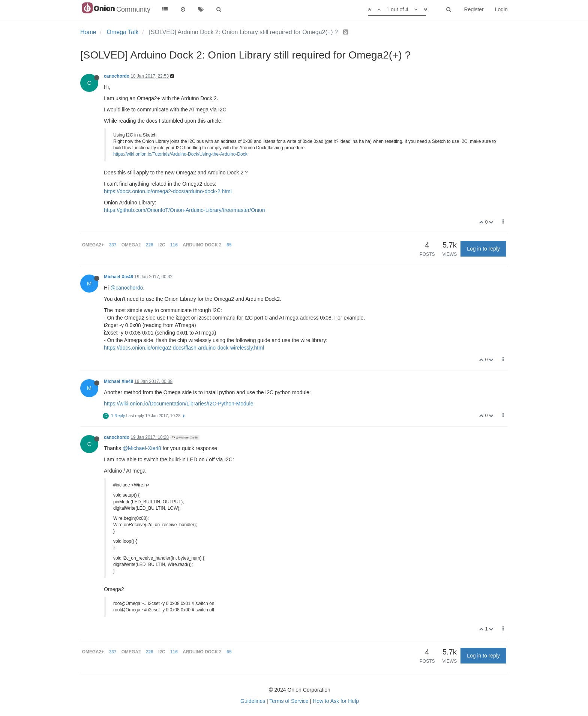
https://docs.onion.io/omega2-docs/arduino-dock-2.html (168, 191)
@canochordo (127, 288)
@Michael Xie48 (185, 438)
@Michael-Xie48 (142, 448)
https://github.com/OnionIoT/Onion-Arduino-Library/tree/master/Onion (184, 210)
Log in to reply (483, 249)
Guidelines (253, 701)
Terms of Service (289, 701)
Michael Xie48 (118, 277)
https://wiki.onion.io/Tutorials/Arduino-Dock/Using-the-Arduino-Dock (180, 154)
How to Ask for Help (336, 701)
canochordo (117, 76)
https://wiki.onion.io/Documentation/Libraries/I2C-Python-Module (178, 404)
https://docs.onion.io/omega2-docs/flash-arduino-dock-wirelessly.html (184, 348)
